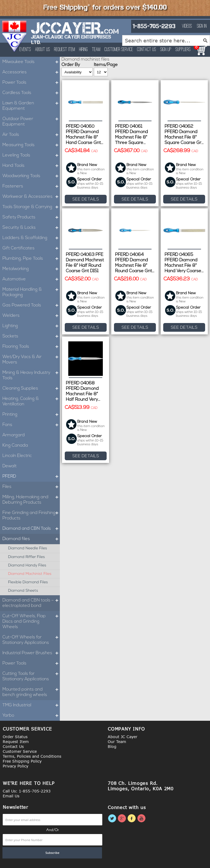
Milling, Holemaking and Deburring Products (31, 500)
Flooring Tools (31, 347)
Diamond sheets (23, 591)
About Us (43, 50)
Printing (31, 415)
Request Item (65, 50)
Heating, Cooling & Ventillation (31, 402)
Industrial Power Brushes (31, 653)
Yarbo (31, 716)
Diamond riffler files (27, 557)
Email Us (11, 796)
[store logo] (15, 36)
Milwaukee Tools (31, 62)
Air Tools (31, 135)
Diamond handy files (27, 565)
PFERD (31, 477)
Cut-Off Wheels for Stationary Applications (31, 640)
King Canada (15, 446)
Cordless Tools (31, 93)
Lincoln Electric (17, 456)
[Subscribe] (52, 853)
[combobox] (166, 40)
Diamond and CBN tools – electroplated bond (31, 603)
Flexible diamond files (28, 582)
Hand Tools (31, 166)
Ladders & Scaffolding (31, 238)
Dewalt (10, 466)
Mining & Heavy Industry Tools (31, 375)
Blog (112, 746)
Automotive (31, 279)
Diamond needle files (28, 548)
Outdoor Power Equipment (31, 122)
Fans (31, 425)
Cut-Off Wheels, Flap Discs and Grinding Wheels (31, 622)
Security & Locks (31, 228)
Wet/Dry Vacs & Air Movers (31, 360)
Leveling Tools (31, 155)
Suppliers (183, 50)
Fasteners (31, 186)
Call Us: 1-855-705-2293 (27, 791)
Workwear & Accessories (31, 197)
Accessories (31, 72)
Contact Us (147, 50)
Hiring (84, 50)
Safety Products (31, 217)
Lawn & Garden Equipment (31, 106)
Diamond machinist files (30, 574)
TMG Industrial (31, 705)
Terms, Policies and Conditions (32, 756)
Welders (31, 316)
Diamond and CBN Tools (31, 529)
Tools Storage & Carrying (31, 207)
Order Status (15, 737)
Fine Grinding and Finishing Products (31, 516)
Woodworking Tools (31, 176)
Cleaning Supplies (31, 388)
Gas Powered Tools (31, 305)
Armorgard (14, 435)
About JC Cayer (123, 737)
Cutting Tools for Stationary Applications (31, 676)
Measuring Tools (31, 145)
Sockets (31, 336)
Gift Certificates (31, 248)
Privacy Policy (16, 766)
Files (31, 487)
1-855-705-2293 (154, 26)
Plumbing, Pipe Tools (31, 259)
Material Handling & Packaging (31, 292)
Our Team (117, 742)
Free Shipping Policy (22, 761)
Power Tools (31, 83)
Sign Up (166, 50)
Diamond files (31, 539)
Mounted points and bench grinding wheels (31, 692)
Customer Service (119, 50)
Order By (71, 65)
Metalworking (31, 269)
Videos (187, 26)
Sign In (202, 26)
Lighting (31, 326)
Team (96, 50)
